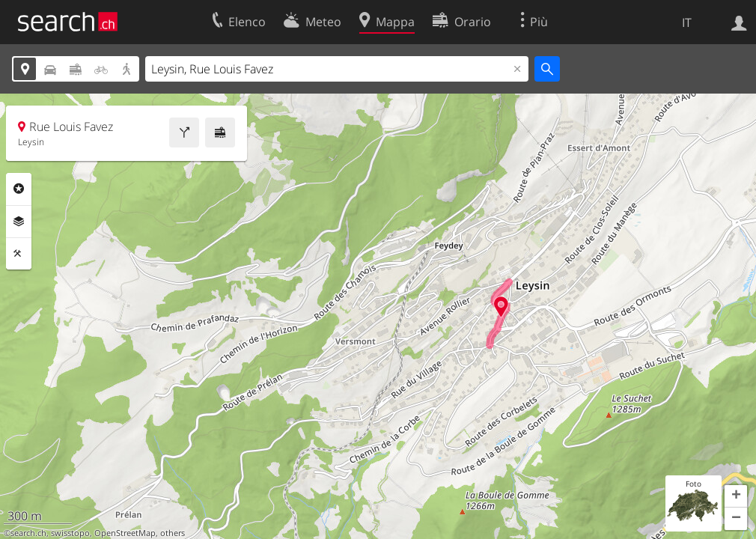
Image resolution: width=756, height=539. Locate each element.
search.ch (28, 533)
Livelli (19, 222)
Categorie (19, 189)
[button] (736, 496)
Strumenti (19, 254)
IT (687, 22)
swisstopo (70, 533)
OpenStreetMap (125, 533)
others (173, 533)
